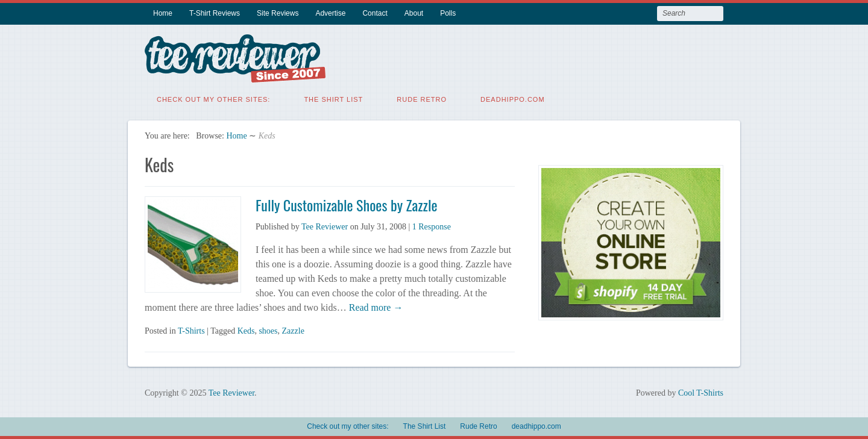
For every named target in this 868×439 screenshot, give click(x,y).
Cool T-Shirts (701, 393)
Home (163, 13)
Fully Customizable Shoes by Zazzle (347, 205)
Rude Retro (422, 99)
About (414, 13)
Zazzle (293, 331)
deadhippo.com (513, 99)
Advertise (330, 13)
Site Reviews (278, 13)
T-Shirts (191, 331)
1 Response (432, 227)
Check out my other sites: (213, 99)
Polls (448, 13)
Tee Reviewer (325, 227)
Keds (246, 331)
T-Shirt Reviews (215, 13)
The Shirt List (333, 99)
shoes (268, 331)
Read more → (375, 307)
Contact (375, 13)
